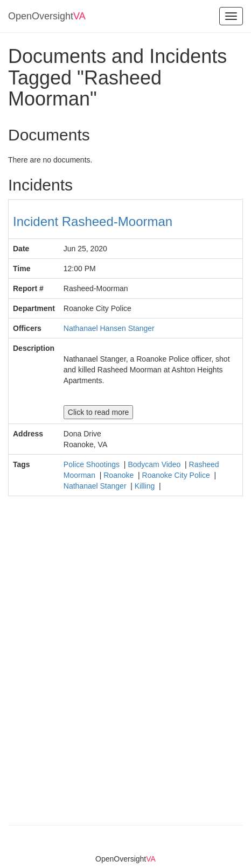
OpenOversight (47, 16)
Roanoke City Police (177, 475)
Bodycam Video (155, 464)
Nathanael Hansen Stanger (109, 328)
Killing (146, 486)
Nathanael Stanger (96, 486)
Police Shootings (93, 464)
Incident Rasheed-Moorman (93, 221)
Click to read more (99, 412)
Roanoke (120, 475)
